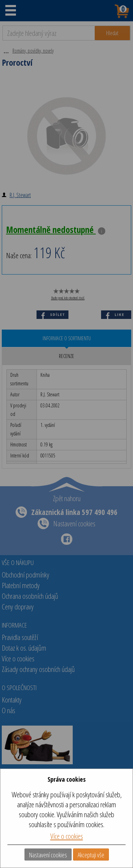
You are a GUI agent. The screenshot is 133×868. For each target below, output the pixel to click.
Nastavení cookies (48, 855)
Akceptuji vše (91, 855)
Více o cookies (67, 836)
